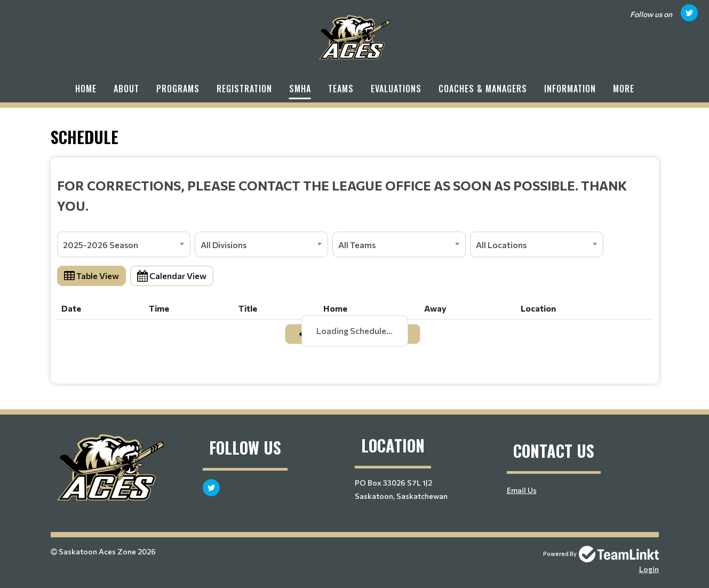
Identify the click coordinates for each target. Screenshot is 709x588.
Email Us (522, 490)
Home (86, 89)
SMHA (300, 89)
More (624, 89)
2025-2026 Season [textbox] (101, 245)
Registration (244, 89)
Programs (178, 89)
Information (570, 89)
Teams (341, 89)
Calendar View (172, 276)
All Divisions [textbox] (224, 245)
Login (649, 569)
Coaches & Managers (483, 89)
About (126, 89)
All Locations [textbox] (501, 245)
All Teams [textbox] (357, 245)
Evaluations (396, 89)
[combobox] (124, 244)
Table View (91, 276)
